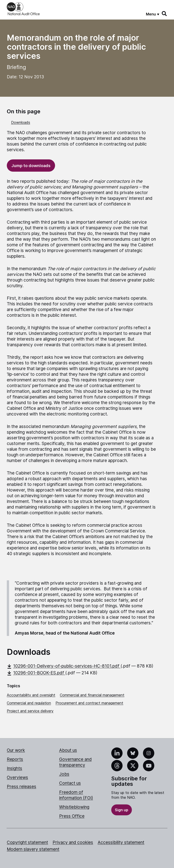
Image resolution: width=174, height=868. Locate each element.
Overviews (17, 778)
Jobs (64, 774)
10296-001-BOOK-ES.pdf (36, 673)
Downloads (21, 122)
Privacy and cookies (73, 842)
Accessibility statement (121, 842)
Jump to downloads (31, 166)
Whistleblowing (74, 807)
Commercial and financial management (92, 695)
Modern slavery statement (33, 849)
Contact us (70, 783)
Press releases (22, 787)
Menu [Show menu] (151, 14)
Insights (14, 768)
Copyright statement (27, 842)
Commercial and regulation (29, 703)
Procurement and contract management (89, 703)
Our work (16, 750)
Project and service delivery (30, 711)
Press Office (72, 816)
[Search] (164, 14)
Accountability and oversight (31, 695)
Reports (15, 759)
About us (68, 750)
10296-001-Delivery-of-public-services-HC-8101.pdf (64, 666)
